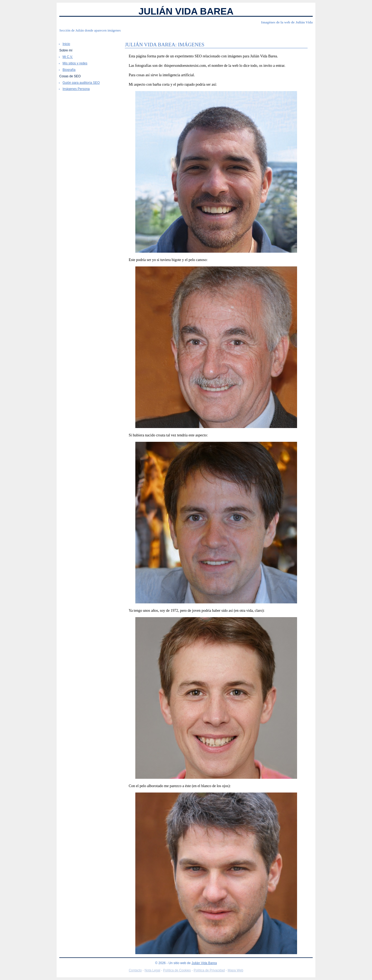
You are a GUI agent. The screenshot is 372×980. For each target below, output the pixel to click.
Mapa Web (236, 970)
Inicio (66, 44)
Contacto (135, 970)
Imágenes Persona (76, 89)
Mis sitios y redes (75, 63)
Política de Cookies (177, 970)
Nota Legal (152, 970)
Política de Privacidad (209, 970)
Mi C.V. (68, 57)
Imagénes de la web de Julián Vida (287, 22)
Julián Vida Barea (186, 11)
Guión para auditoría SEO (81, 83)
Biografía (69, 70)
